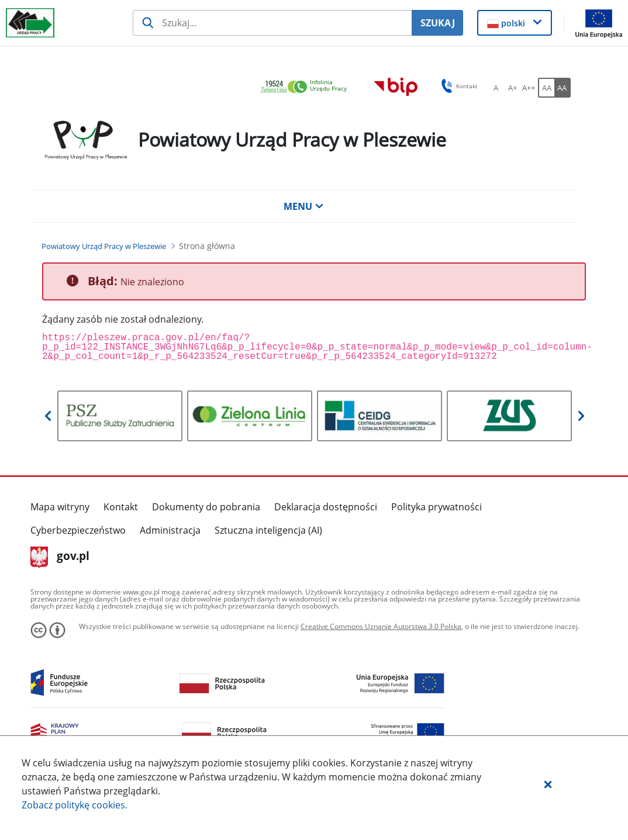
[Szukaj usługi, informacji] (272, 23)
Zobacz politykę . (75, 805)
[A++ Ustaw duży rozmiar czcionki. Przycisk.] (529, 88)
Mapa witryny (60, 507)
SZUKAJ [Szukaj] (438, 23)
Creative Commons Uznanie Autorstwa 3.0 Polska (381, 626)
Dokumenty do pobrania (206, 507)
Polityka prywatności (437, 507)
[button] (548, 784)
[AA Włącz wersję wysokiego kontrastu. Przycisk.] (563, 88)
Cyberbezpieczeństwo (78, 530)
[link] (307, 87)
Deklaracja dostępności (326, 507)
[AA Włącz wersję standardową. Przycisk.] (546, 88)
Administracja (170, 530)
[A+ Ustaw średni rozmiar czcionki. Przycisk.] (512, 88)
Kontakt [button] (458, 86)
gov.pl (60, 557)
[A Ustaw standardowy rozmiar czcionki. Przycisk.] (496, 88)
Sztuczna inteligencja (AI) (268, 530)
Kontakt (121, 507)
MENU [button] (303, 206)
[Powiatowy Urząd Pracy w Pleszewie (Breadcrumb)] (104, 246)
